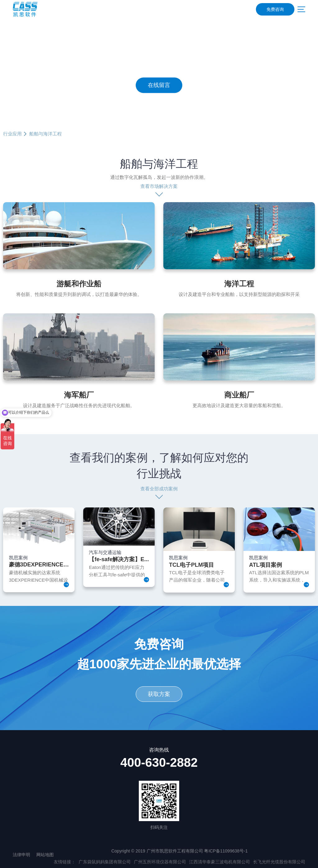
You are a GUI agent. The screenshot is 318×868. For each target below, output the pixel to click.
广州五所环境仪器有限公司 (160, 862)
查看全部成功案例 (159, 489)
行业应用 (12, 134)
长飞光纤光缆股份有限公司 (279, 862)
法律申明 (21, 855)
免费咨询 (275, 9)
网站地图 (45, 855)
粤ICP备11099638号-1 (226, 851)
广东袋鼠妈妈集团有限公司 (105, 862)
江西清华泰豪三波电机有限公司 (220, 862)
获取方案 (159, 694)
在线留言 (159, 85)
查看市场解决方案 (159, 186)
